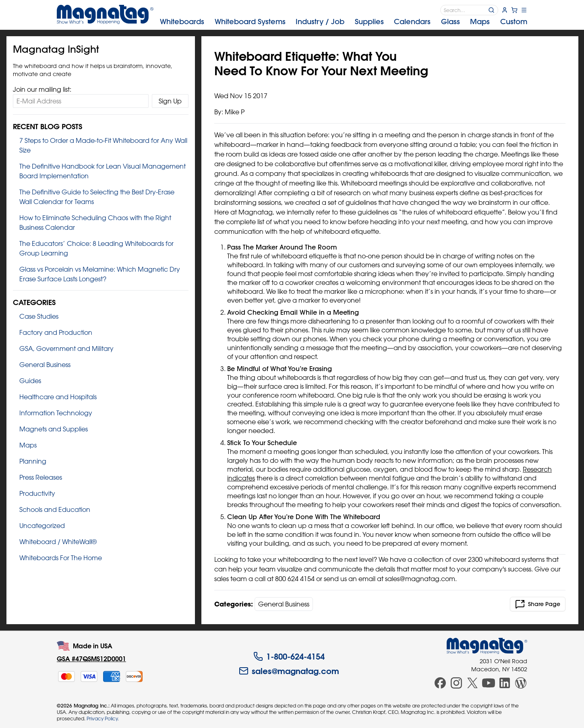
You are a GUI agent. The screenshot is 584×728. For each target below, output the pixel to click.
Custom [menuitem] (514, 22)
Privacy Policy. (103, 718)
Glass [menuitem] (450, 22)
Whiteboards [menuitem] (182, 22)
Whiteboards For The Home (61, 558)
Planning (33, 461)
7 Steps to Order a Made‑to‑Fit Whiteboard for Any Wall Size (103, 145)
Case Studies (39, 316)
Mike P (235, 112)
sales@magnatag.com (289, 671)
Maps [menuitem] (480, 22)
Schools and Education (55, 509)
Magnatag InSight (56, 49)
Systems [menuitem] (250, 22)
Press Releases (41, 477)
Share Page (538, 604)
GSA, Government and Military (66, 349)
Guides (30, 381)
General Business (45, 365)
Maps (28, 445)
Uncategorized (42, 526)
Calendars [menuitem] (412, 22)
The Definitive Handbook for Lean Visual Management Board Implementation (103, 171)
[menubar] (344, 22)
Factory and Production (56, 332)
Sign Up (170, 101)
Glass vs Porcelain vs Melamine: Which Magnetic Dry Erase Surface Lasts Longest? (100, 274)
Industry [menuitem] (320, 22)
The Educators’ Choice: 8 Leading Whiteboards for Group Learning (96, 248)
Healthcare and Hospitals (58, 397)
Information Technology (56, 413)
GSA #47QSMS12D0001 (91, 659)
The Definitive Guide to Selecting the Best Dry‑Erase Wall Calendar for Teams (97, 197)
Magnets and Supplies (54, 429)
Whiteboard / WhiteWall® (58, 542)
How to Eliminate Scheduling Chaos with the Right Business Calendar (95, 223)
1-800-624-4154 (289, 656)
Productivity (37, 493)
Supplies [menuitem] (369, 22)
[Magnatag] (487, 646)
